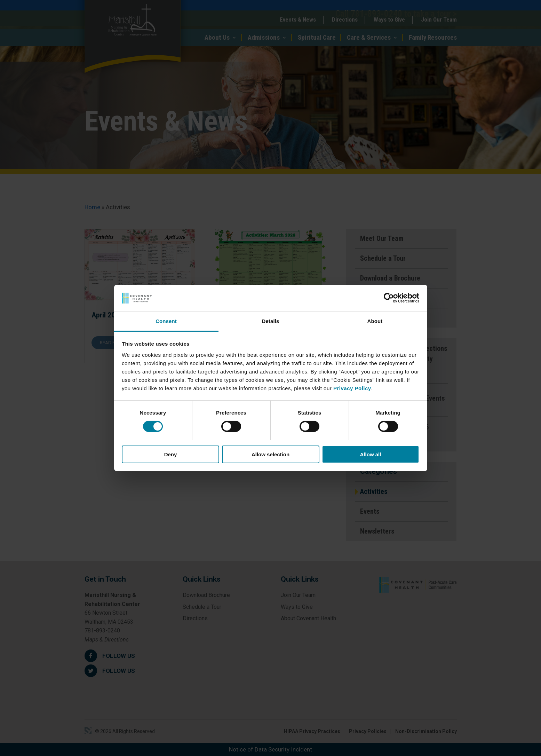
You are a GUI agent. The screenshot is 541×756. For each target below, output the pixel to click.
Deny (171, 454)
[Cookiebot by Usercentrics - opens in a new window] (389, 298)
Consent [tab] (166, 321)
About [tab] (375, 321)
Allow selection (270, 454)
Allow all (371, 454)
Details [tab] (271, 321)
